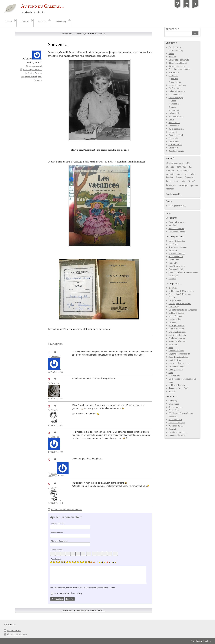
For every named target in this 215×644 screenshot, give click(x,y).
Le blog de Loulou (176, 313)
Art (186, 174)
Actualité (172, 57)
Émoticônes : (56, 559)
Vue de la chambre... (177, 85)
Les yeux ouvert (175, 300)
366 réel (174, 79)
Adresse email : (57, 532)
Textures (172, 322)
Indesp (171, 348)
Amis (179, 174)
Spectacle (194, 185)
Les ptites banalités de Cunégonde (183, 310)
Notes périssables (176, 316)
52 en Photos (183, 170)
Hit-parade (173, 132)
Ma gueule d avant (29, 77)
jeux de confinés (175, 145)
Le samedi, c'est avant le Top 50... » (90, 34)
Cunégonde (56, 357)
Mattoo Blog (174, 307)
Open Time (173, 244)
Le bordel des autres (177, 91)
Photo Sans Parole (176, 135)
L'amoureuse (174, 126)
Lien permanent (35, 66)
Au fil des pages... (176, 129)
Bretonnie (189, 177)
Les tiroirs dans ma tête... (179, 363)
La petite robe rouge (177, 435)
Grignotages (174, 404)
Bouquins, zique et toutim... (180, 69)
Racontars (173, 250)
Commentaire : (57, 550)
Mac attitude (174, 72)
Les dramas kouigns (177, 366)
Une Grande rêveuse (177, 332)
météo (176, 181)
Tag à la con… (175, 88)
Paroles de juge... (176, 426)
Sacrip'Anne (174, 260)
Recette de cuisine (176, 151)
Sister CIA (173, 263)
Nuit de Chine (174, 376)
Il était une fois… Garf (178, 388)
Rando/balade (174, 123)
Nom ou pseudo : (58, 524)
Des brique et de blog (178, 338)
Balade (193, 174)
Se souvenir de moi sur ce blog (68, 593)
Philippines (176, 104)
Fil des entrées (14, 631)
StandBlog (173, 401)
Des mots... (173, 76)
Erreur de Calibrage (177, 254)
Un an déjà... (174, 138)
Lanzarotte (175, 110)
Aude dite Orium (176, 257)
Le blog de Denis (176, 369)
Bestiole (170, 177)
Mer (169, 181)
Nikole (54, 474)
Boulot (179, 177)
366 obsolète (176, 82)
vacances (170, 189)
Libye (173, 107)
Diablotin (55, 437)
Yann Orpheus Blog (177, 266)
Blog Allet (173, 288)
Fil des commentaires (17, 634)
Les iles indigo (175, 319)
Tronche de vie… (176, 47)
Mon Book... (174, 225)
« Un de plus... (68, 34)
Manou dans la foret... (178, 341)
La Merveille (174, 141)
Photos (171, 54)
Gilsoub (54, 410)
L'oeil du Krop (175, 360)
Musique (171, 185)
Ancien (31, 73)
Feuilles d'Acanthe (176, 329)
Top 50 (171, 119)
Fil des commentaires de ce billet (66, 510)
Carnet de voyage (176, 98)
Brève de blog (177, 50)
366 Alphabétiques (175, 163)
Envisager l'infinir (176, 269)
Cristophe (55, 383)
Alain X (172, 391)
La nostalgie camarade (33, 70)
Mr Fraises (173, 344)
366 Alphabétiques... (177, 206)
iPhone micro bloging (178, 63)
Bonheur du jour (175, 407)
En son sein (173, 148)
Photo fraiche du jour (177, 222)
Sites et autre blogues (178, 66)
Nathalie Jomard (175, 420)
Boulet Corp (174, 410)
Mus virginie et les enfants (180, 304)
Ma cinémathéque (176, 116)
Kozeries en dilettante (178, 247)
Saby (171, 373)
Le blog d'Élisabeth (177, 385)
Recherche (172, 29)
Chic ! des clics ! (176, 94)
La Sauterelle (174, 113)
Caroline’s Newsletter (178, 432)
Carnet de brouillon (177, 241)
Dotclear (172, 279)
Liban (173, 101)
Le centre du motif (176, 351)
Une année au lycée (177, 423)
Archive (38, 73)
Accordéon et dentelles (178, 357)
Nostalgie (38, 80)
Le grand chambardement (179, 354)
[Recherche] (179, 34)
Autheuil (172, 429)
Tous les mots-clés (173, 194)
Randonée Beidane (176, 229)
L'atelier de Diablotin (177, 335)
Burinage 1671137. (177, 326)
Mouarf (191, 181)
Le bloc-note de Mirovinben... (181, 291)
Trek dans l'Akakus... (177, 232)
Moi (40, 77)
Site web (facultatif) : (59, 541)
